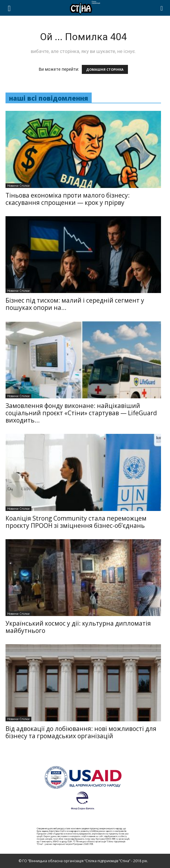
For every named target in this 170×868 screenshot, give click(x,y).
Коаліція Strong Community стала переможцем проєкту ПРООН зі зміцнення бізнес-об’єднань (76, 522)
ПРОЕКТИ (47, 26)
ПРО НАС (19, 26)
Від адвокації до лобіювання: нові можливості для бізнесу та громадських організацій (81, 732)
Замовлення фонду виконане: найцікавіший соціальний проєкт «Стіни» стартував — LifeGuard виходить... (81, 413)
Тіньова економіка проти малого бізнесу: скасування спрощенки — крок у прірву (68, 199)
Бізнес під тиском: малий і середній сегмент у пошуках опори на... (75, 304)
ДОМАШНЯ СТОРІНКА (105, 69)
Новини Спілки (18, 186)
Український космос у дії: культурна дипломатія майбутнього (78, 627)
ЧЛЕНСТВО (81, 26)
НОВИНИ (141, 26)
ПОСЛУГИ (113, 26)
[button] (162, 8)
